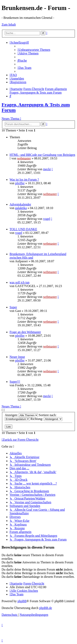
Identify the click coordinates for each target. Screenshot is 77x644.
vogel (47, 219)
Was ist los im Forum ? (24, 180)
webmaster (24, 158)
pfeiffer (20, 183)
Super (13, 307)
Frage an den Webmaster (25, 332)
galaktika (21, 208)
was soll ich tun (19, 282)
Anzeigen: (21, 415)
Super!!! (15, 382)
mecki (47, 169)
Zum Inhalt (9, 25)
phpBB (22, 601)
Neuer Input (17, 357)
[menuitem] (34, 50)
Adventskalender (20, 204)
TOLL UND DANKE (23, 229)
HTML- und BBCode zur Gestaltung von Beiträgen (42, 155)
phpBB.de (46, 608)
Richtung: (46, 419)
